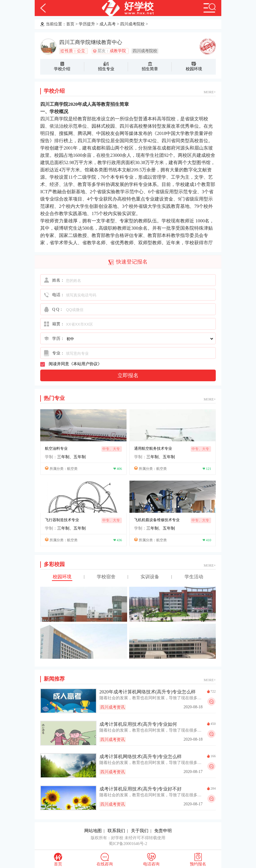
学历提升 (87, 24)
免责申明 (163, 831)
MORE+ (209, 92)
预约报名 (198, 864)
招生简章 (150, 69)
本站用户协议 (85, 364)
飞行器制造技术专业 (62, 520)
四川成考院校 (132, 24)
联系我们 (116, 831)
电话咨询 (151, 864)
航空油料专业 (56, 448)
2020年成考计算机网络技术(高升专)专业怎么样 (148, 692)
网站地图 (93, 831)
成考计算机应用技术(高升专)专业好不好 (141, 789)
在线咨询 (105, 864)
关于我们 (140, 831)
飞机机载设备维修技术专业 (157, 520)
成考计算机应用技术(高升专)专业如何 (138, 724)
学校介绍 (62, 69)
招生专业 (106, 69)
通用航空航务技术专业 (153, 448)
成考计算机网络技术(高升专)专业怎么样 (141, 757)
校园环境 (194, 69)
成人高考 (108, 24)
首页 (70, 24)
